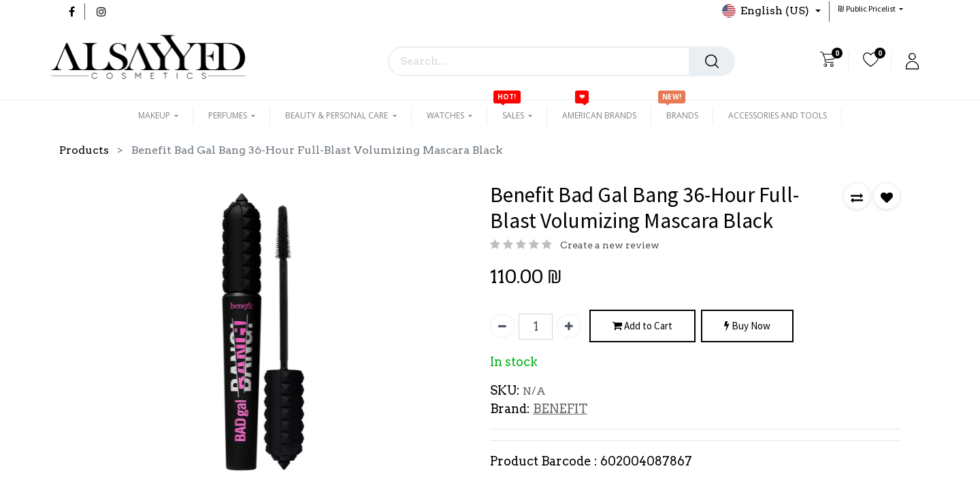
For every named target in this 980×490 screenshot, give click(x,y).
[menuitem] (599, 116)
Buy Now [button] (747, 326)
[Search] (712, 61)
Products (84, 150)
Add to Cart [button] (642, 326)
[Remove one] (502, 326)
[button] (870, 9)
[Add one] (569, 326)
